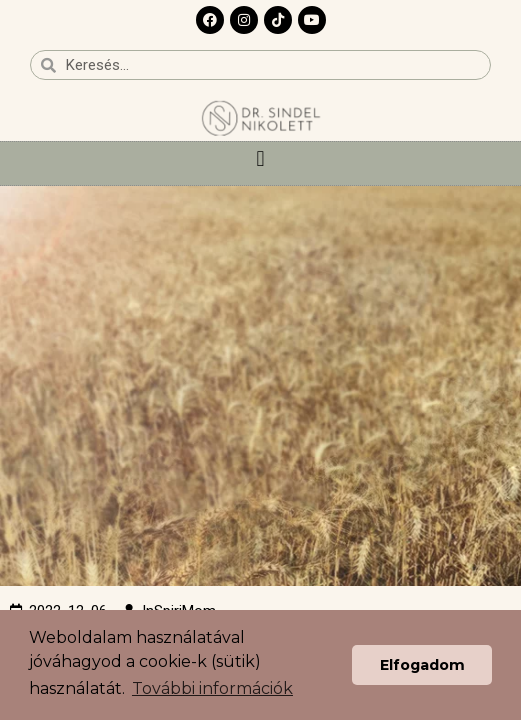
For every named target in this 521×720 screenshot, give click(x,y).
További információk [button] (212, 688)
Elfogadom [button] (422, 665)
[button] (260, 158)
